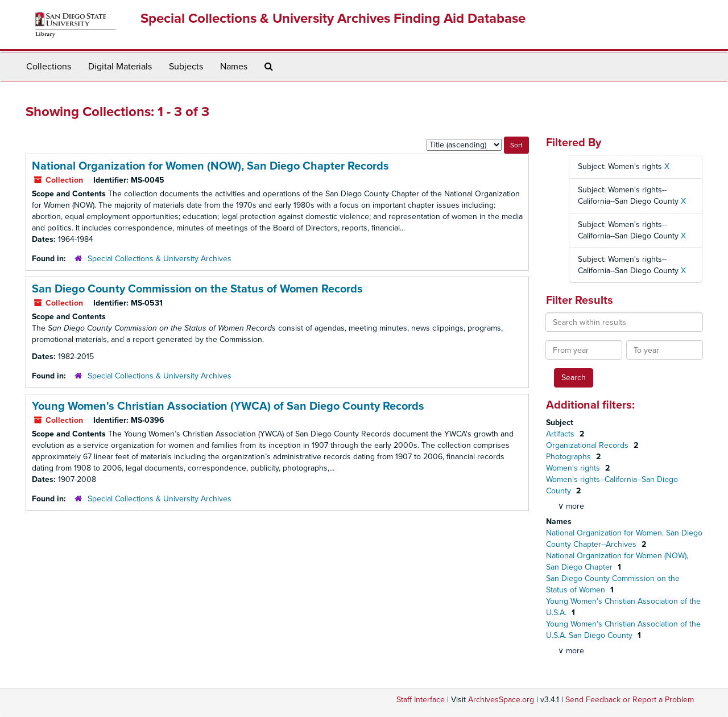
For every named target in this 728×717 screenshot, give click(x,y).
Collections (49, 67)
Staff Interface (421, 700)
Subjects (186, 67)
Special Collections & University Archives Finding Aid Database (333, 18)
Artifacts (561, 434)
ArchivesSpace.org (501, 700)
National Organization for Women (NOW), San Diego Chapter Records (210, 166)
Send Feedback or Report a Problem (630, 700)
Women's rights (574, 468)
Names (234, 67)
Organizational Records (588, 445)
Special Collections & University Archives (160, 259)
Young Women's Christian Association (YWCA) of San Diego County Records (228, 406)
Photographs (570, 457)
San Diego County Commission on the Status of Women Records (197, 289)
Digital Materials (120, 67)
